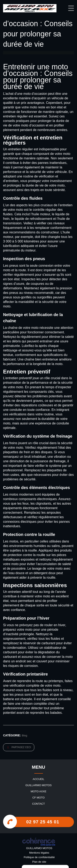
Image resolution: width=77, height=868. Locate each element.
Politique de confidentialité (39, 857)
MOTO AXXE (38, 791)
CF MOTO (39, 798)
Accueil (38, 779)
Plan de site (39, 862)
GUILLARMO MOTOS (39, 785)
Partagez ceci (19, 747)
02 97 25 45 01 (43, 822)
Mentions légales (39, 853)
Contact (39, 804)
